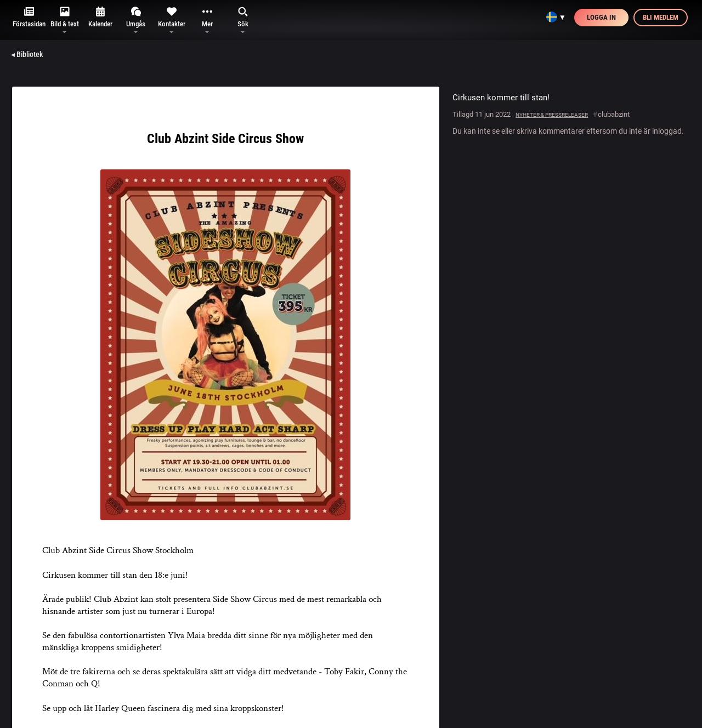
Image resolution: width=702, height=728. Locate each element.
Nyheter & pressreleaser (552, 115)
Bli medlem (661, 17)
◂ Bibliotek (27, 54)
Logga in (601, 17)
